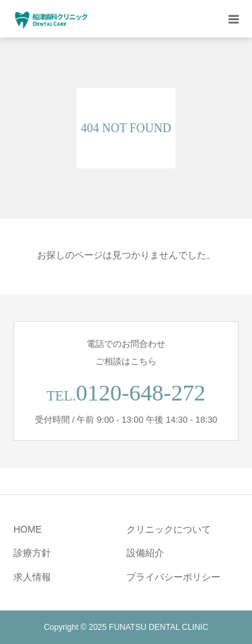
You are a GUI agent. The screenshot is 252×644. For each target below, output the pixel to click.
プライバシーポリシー (173, 577)
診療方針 (32, 553)
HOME (28, 529)
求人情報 (32, 577)
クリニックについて (169, 529)
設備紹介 (145, 553)
